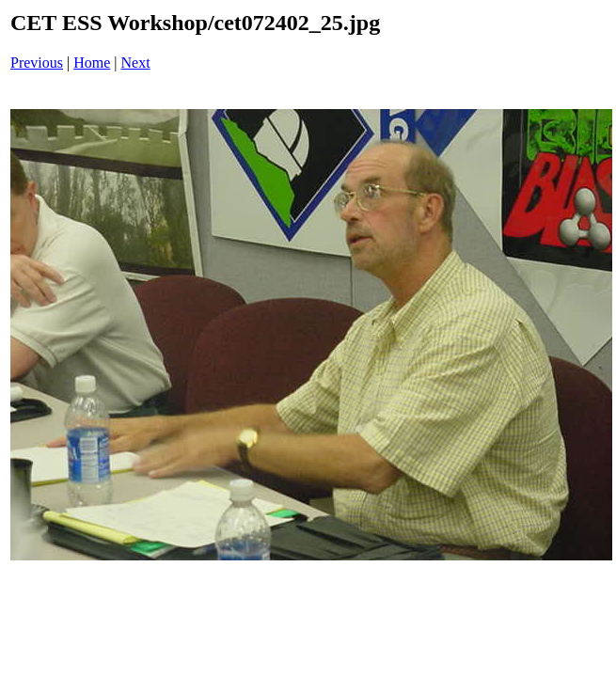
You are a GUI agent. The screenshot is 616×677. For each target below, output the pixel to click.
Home (92, 63)
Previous (37, 63)
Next (136, 63)
